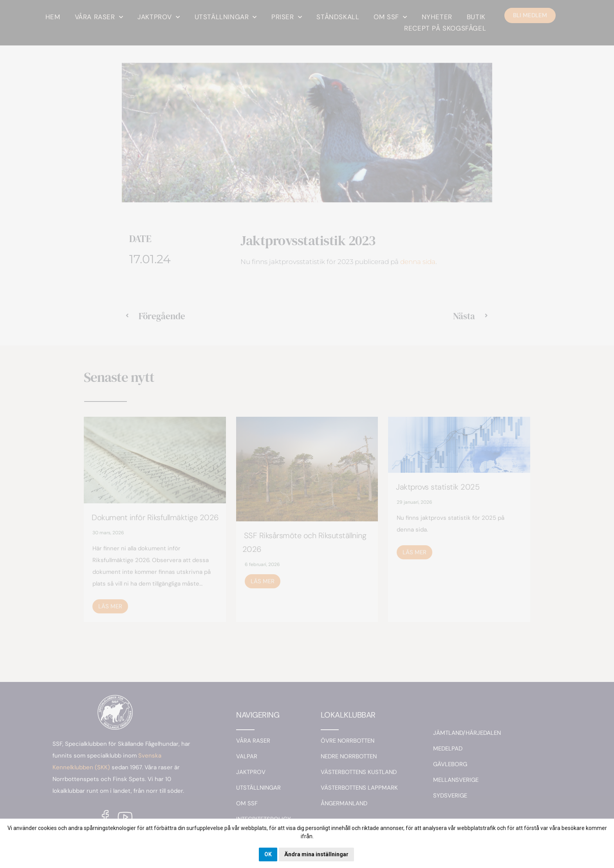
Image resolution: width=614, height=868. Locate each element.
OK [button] (268, 854)
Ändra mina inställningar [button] (316, 854)
